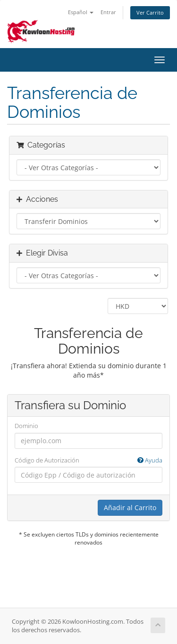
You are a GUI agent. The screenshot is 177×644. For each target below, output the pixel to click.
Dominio (26, 426)
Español (81, 12)
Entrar (108, 12)
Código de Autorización (88, 460)
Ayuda (150, 460)
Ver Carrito (150, 12)
